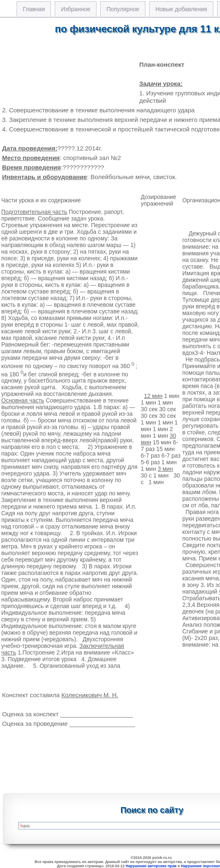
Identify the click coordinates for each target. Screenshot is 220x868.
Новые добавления (181, 9)
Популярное (123, 9)
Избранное (76, 9)
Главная (34, 9)
